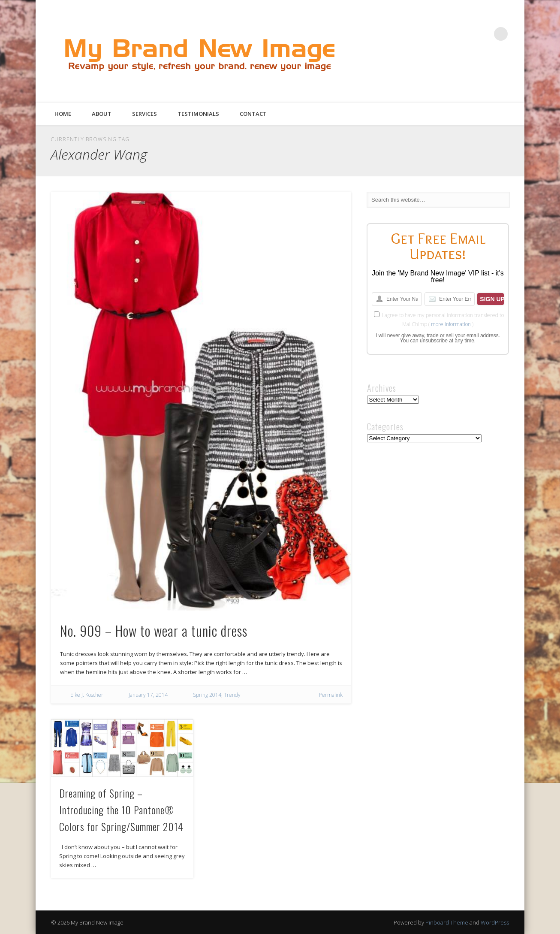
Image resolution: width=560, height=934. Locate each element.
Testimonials (198, 114)
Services (145, 114)
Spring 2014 (207, 695)
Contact (253, 114)
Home (63, 114)
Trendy (232, 695)
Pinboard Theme (447, 922)
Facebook (431, 34)
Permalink (331, 695)
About (102, 114)
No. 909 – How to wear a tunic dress (154, 630)
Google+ (483, 34)
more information (451, 324)
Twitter (448, 34)
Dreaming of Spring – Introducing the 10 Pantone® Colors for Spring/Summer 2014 (121, 810)
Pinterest (466, 34)
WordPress (495, 922)
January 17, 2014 (148, 695)
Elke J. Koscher (87, 695)
